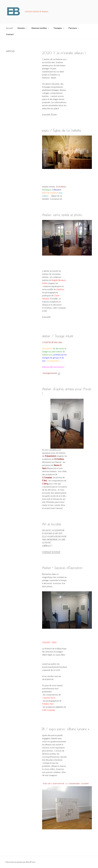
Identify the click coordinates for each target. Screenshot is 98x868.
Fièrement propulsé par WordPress (20, 862)
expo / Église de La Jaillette (61, 130)
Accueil (9, 28)
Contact (10, 34)
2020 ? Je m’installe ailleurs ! (64, 53)
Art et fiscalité (51, 524)
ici (59, 373)
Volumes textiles (40, 28)
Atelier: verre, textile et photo (62, 215)
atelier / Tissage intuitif (57, 336)
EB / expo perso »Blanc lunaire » (66, 729)
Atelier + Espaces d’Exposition (62, 568)
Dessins (22, 28)
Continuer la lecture (51, 552)
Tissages (59, 28)
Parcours (74, 28)
